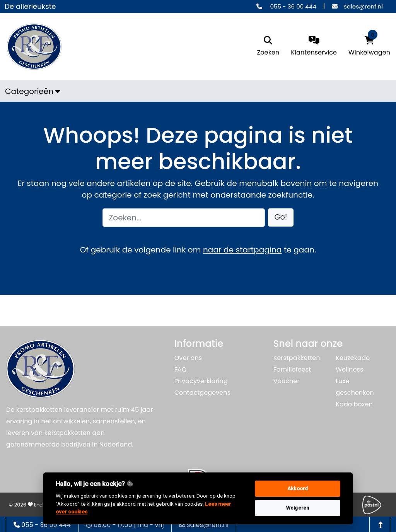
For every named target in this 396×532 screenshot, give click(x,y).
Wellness (349, 369)
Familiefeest (292, 369)
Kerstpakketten (297, 358)
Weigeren (298, 508)
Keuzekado (353, 358)
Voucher (287, 381)
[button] (281, 217)
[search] (268, 47)
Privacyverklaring (201, 381)
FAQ (181, 369)
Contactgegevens (202, 393)
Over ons (188, 358)
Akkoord (298, 489)
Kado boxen (354, 404)
